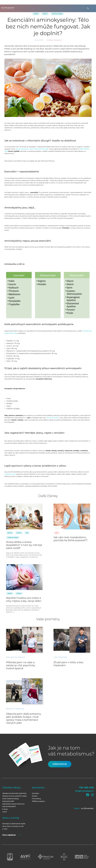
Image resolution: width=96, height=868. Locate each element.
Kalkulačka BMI (8, 801)
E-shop (5, 809)
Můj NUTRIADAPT (9, 807)
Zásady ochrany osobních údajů (14, 796)
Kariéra (35, 796)
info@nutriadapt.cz (84, 791)
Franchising (36, 799)
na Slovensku (87, 808)
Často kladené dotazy (11, 799)
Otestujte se (60, 764)
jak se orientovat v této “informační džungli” (32, 149)
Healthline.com (10, 474)
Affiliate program (38, 801)
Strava (45, 14)
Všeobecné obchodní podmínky (14, 793)
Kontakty (35, 793)
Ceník (5, 812)
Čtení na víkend (57, 14)
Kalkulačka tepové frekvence (13, 804)
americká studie (52, 418)
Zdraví (36, 14)
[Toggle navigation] (93, 8)
